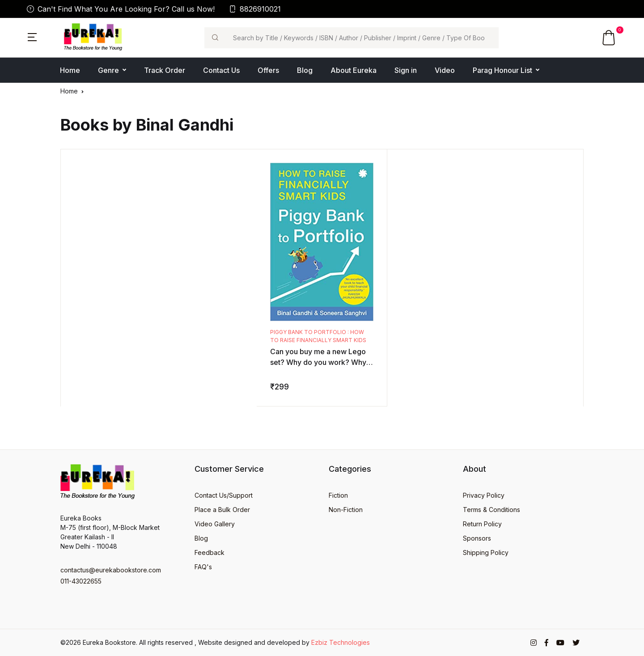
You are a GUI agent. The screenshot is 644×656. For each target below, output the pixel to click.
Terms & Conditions (491, 510)
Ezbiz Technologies (341, 642)
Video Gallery (215, 524)
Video (445, 70)
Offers (268, 70)
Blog (305, 70)
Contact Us (221, 70)
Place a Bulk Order (222, 510)
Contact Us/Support (224, 495)
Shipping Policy (486, 552)
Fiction (338, 495)
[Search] (362, 38)
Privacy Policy (484, 495)
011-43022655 (81, 581)
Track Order (165, 70)
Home (70, 70)
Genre (108, 70)
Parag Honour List (502, 70)
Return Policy (482, 524)
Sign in (406, 70)
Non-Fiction (346, 510)
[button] (32, 36)
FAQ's (203, 567)
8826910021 (255, 9)
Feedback (210, 552)
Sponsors (477, 538)
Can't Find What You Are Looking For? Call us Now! (121, 9)
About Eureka (354, 70)
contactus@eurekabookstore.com (111, 570)
